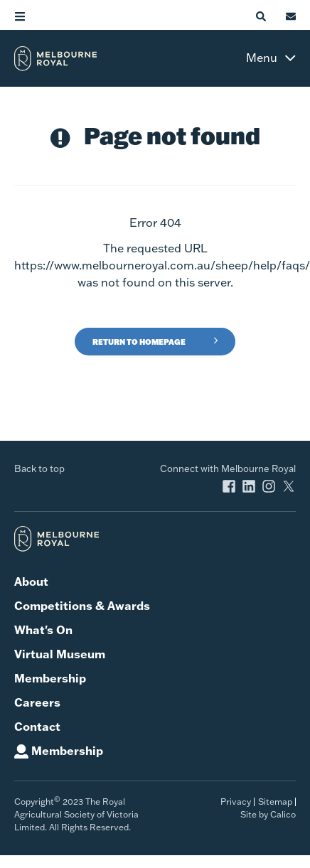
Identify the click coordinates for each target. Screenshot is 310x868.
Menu (262, 58)
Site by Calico (268, 814)
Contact (37, 727)
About (31, 582)
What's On (43, 630)
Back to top (39, 468)
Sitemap (275, 802)
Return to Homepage (139, 342)
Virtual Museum (60, 654)
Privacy (236, 802)
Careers (37, 702)
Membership (50, 678)
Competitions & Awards (82, 606)
